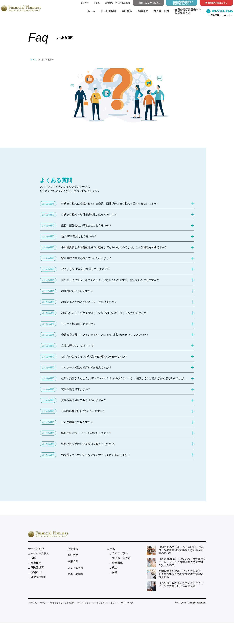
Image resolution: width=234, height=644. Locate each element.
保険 (33, 558)
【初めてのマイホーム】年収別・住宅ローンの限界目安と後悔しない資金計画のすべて (175, 550)
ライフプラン (120, 553)
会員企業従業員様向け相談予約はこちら (183, 3)
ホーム (91, 11)
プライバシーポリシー (38, 603)
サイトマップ (127, 603)
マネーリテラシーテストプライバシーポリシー (98, 603)
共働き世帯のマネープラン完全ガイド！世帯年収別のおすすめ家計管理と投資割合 (175, 574)
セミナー (85, 3)
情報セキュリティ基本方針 (62, 603)
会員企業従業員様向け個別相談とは (188, 11)
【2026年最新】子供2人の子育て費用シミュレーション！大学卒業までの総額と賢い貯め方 (176, 562)
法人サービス (161, 11)
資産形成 (117, 563)
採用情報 (109, 3)
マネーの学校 (75, 574)
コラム (97, 3)
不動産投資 (37, 567)
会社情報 (127, 11)
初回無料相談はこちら (216, 3)
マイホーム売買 (121, 558)
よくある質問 (123, 3)
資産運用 (36, 563)
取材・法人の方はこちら (150, 3)
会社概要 (73, 555)
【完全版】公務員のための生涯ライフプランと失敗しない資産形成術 (175, 586)
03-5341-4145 (220, 11)
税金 (115, 567)
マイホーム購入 (40, 553)
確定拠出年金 (39, 577)
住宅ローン (37, 572)
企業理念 (143, 11)
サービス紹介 (108, 11)
